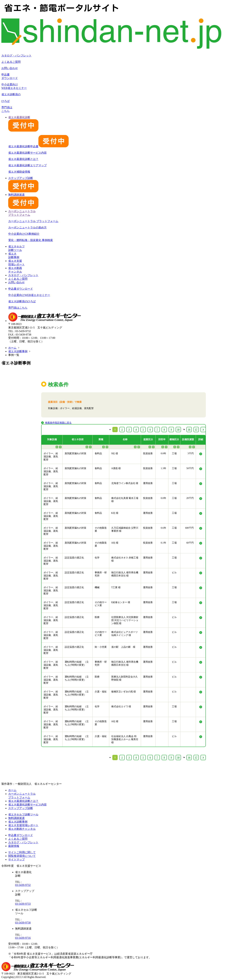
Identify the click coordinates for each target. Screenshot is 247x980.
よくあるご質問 (11, 62)
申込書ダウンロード (21, 289)
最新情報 (14, 846)
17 (196, 757)
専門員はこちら (18, 308)
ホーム (12, 348)
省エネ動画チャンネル (22, 829)
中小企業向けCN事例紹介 (24, 234)
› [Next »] (203, 757)
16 (189, 757)
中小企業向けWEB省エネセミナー (29, 295)
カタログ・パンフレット (16, 56)
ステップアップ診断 (21, 808)
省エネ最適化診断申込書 (38, 146)
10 (178, 757)
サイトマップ (16, 859)
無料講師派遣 (16, 818)
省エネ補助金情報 (19, 172)
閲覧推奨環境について (22, 856)
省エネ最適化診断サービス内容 (27, 153)
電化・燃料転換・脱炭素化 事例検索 (31, 240)
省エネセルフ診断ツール (23, 814)
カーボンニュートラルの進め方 (27, 227)
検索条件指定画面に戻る (58, 423)
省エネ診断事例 (18, 351)
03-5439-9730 (23, 923)
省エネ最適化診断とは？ (23, 159)
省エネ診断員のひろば (22, 301)
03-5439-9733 (23, 904)
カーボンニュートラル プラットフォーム (33, 221)
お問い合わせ (10, 68)
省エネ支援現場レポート (23, 825)
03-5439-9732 (23, 885)
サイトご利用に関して (22, 852)
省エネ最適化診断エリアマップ (27, 165)
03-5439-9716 (23, 938)
